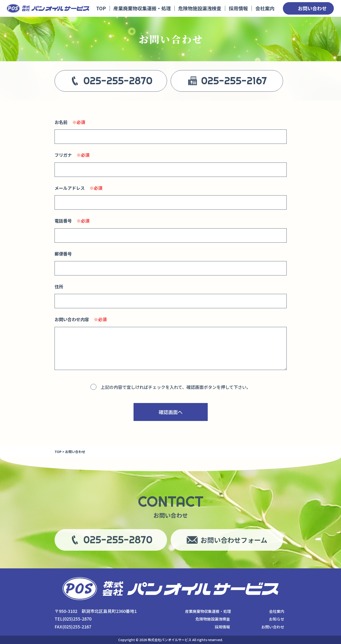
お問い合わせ (312, 8)
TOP (101, 8)
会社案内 (265, 8)
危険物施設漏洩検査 (200, 8)
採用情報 (238, 8)
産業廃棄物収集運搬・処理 (142, 8)
